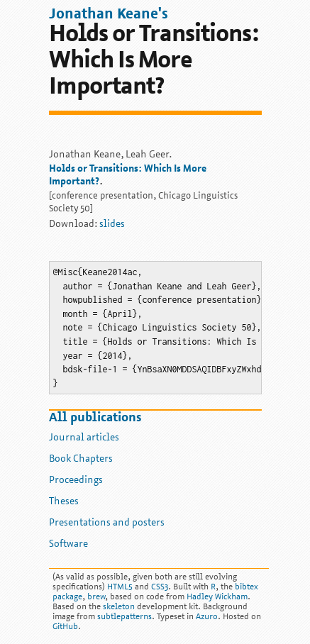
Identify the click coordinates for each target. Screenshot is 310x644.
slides (112, 224)
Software (68, 544)
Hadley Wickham (217, 597)
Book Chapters (81, 459)
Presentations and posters (107, 523)
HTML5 (120, 587)
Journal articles (84, 438)
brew (96, 597)
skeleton (119, 607)
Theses (64, 502)
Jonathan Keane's (109, 15)
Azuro (207, 617)
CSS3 (160, 587)
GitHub (65, 627)
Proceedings (76, 481)
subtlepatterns (124, 617)
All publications (95, 418)
